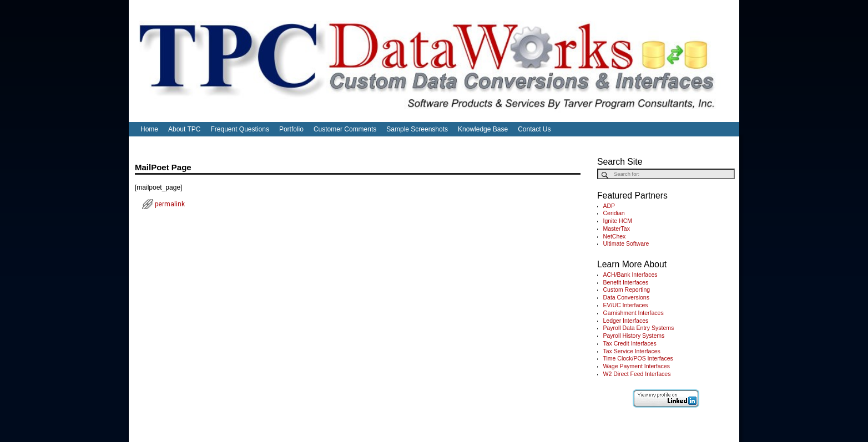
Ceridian (614, 213)
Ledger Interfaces (626, 321)
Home (149, 129)
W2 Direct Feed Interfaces (637, 374)
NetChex (615, 236)
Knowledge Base (483, 129)
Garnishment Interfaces (634, 313)
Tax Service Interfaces (632, 351)
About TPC (184, 129)
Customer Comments (345, 129)
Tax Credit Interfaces (630, 343)
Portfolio (291, 129)
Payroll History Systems (634, 336)
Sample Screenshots (417, 129)
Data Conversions (626, 297)
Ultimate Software (626, 243)
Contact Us (534, 129)
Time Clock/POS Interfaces (638, 358)
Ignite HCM (618, 221)
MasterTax (617, 228)
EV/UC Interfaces (626, 305)
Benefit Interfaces (626, 282)
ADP (609, 206)
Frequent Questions (240, 129)
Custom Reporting (627, 289)
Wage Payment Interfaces (637, 366)
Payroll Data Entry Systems (639, 328)
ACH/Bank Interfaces (630, 275)
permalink (170, 204)
